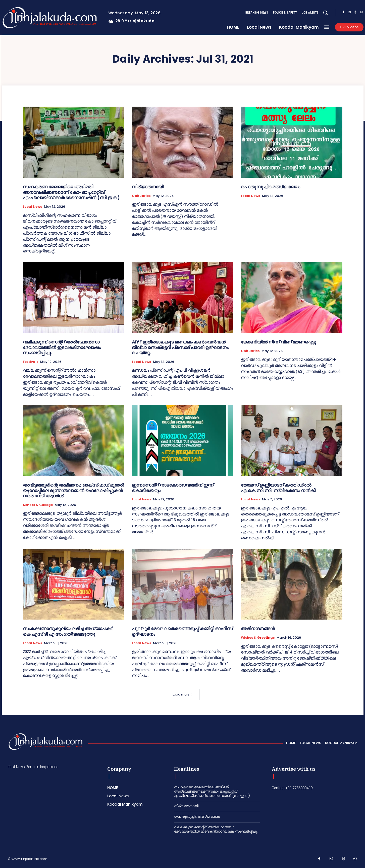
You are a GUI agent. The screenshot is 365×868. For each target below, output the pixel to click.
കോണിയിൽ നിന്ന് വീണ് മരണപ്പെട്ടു (279, 342)
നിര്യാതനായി (148, 187)
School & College (38, 505)
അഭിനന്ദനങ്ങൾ (258, 628)
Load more (183, 694)
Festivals (31, 362)
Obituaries (141, 196)
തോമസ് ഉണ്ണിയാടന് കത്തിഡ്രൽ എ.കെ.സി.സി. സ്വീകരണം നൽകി (278, 488)
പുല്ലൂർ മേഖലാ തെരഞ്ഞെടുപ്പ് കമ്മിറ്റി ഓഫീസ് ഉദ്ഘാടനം (182, 631)
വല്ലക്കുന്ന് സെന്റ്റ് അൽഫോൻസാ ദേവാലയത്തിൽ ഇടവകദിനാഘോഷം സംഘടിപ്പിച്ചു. (62, 347)
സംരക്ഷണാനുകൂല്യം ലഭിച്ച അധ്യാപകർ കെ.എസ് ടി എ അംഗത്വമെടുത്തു (68, 631)
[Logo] (30, 18)
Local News (32, 207)
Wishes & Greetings (258, 638)
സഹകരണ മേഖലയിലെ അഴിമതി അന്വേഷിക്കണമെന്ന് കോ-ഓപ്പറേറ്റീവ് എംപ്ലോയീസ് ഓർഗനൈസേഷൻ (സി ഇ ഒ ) (71, 192)
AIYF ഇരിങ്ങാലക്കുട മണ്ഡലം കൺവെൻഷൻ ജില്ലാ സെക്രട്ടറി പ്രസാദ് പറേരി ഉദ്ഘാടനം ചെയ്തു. (180, 347)
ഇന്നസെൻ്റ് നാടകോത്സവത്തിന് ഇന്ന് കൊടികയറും (173, 488)
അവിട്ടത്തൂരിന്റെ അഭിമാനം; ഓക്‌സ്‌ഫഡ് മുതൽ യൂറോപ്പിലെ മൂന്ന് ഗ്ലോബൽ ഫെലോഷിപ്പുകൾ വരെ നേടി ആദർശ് (73, 490)
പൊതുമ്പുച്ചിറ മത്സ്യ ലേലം (271, 187)
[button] (325, 13)
